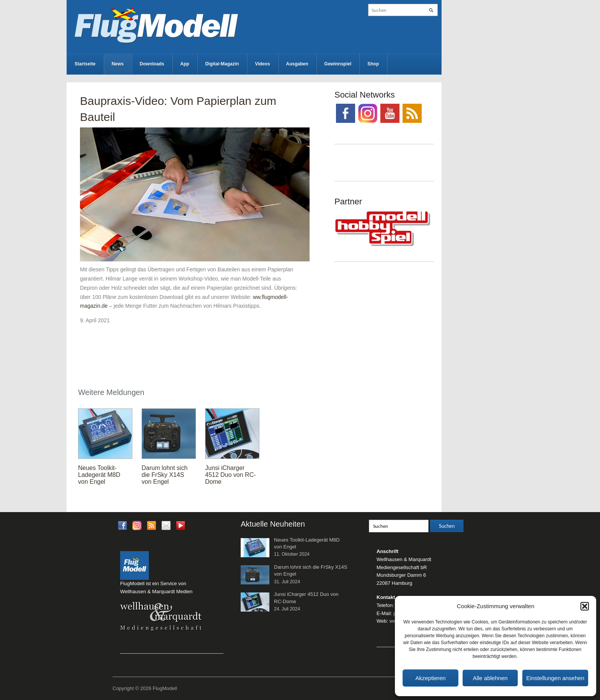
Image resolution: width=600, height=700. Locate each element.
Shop (373, 64)
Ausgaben (297, 64)
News (118, 64)
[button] (585, 606)
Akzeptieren (430, 678)
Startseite (85, 64)
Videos (262, 64)
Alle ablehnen (490, 678)
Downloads (152, 64)
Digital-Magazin (222, 64)
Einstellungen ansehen (555, 678)
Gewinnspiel (338, 64)
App (185, 64)
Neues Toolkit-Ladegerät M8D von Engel (99, 475)
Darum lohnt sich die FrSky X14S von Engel (165, 475)
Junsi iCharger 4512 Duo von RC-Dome (231, 475)
